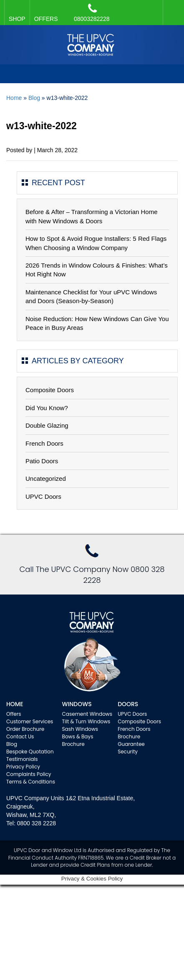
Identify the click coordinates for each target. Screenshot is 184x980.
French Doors (44, 443)
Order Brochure (25, 729)
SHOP (17, 19)
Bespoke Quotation (30, 752)
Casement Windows (87, 714)
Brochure (73, 744)
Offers (14, 714)
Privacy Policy (23, 767)
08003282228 (92, 13)
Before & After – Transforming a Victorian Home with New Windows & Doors (92, 216)
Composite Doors (50, 390)
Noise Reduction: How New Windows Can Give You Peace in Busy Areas (97, 323)
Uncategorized (46, 479)
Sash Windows (80, 729)
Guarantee (131, 744)
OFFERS (46, 19)
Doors (128, 704)
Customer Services (30, 721)
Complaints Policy (29, 774)
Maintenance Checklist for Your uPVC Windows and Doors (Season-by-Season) (91, 296)
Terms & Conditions (31, 782)
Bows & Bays (78, 736)
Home (14, 98)
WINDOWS (77, 704)
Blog (34, 98)
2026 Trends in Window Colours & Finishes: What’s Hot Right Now (97, 270)
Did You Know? (47, 408)
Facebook (171, 8)
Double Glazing (47, 425)
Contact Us (20, 736)
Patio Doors (42, 461)
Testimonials (22, 759)
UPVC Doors (43, 496)
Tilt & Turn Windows (86, 721)
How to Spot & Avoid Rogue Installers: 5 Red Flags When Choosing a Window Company (96, 243)
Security (128, 752)
